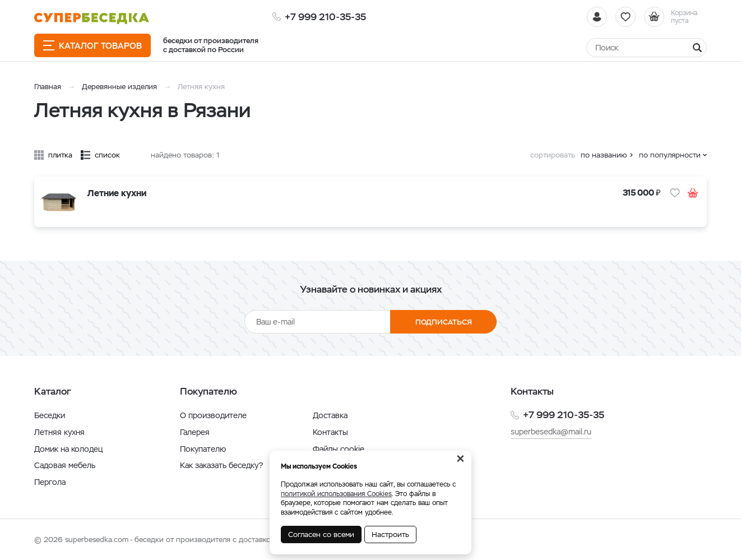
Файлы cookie (339, 449)
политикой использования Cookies (336, 494)
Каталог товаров (92, 46)
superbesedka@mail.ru (551, 432)
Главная (48, 87)
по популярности (670, 155)
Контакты (330, 432)
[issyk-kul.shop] (92, 18)
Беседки (50, 415)
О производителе (213, 415)
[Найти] (647, 48)
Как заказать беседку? (221, 465)
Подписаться (444, 322)
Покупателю (203, 449)
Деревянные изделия (119, 87)
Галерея (195, 432)
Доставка (330, 415)
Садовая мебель (65, 465)
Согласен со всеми (321, 534)
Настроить (390, 534)
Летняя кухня (59, 432)
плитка (60, 155)
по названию (604, 155)
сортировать (553, 155)
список (107, 155)
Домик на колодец (68, 449)
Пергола (50, 482)
